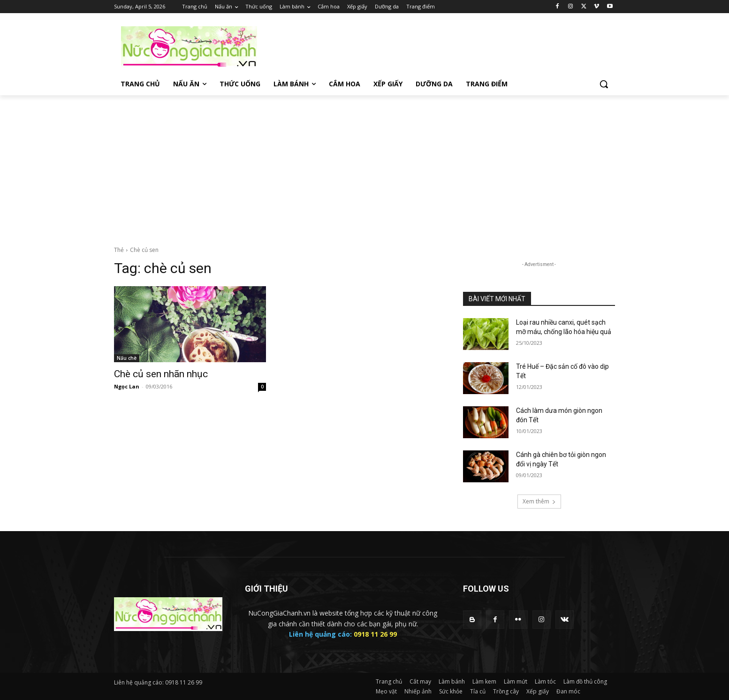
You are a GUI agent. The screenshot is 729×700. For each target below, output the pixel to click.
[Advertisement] (364, 166)
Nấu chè (127, 358)
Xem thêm (539, 501)
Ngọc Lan (127, 386)
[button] (604, 84)
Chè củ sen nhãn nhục (161, 374)
